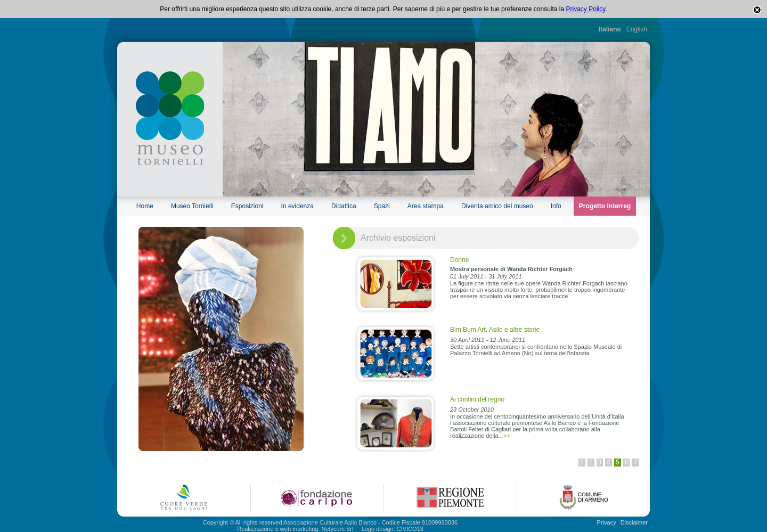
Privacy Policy (586, 9)
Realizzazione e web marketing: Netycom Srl (295, 529)
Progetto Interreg (605, 206)
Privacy (607, 522)
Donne (459, 260)
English (637, 29)
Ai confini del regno (477, 399)
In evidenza (297, 206)
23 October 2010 (472, 410)
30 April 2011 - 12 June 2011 (488, 340)
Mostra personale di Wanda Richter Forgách (511, 269)
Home (145, 206)
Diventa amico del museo (497, 206)
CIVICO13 (410, 529)
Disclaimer (634, 522)
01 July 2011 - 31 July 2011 (486, 276)
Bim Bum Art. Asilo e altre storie (495, 330)
